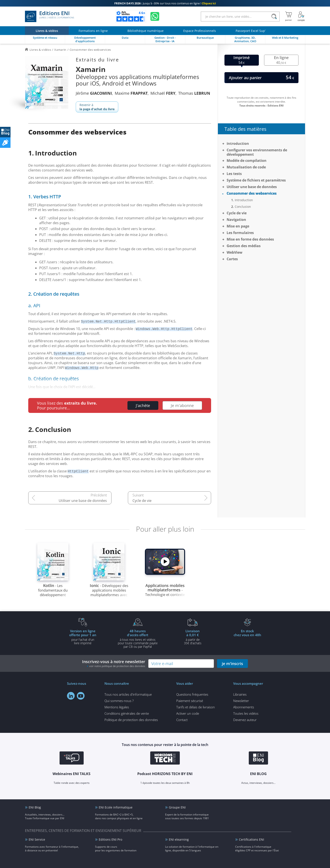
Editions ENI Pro (110, 839)
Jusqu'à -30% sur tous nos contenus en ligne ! (165, 3)
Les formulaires (240, 233)
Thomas (194, 93)
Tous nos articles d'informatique (128, 694)
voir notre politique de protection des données (117, 666)
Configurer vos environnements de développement (257, 152)
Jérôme (94, 93)
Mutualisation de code (246, 167)
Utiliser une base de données (83, 501)
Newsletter (241, 701)
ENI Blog (35, 807)
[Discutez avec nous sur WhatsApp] (155, 16)
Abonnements (244, 707)
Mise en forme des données (250, 239)
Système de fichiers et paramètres (256, 180)
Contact (182, 720)
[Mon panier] (289, 16)
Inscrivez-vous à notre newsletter (114, 663)
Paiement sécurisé (190, 701)
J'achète (143, 405)
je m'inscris (232, 664)
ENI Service (37, 839)
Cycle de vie (142, 501)
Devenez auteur (245, 720)
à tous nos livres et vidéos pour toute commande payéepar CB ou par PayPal (138, 639)
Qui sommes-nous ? (119, 701)
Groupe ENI (177, 807)
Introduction (238, 143)
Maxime (131, 93)
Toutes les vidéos (246, 713)
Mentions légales (117, 707)
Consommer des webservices (252, 193)
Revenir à (97, 107)
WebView (235, 252)
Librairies (240, 694)
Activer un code (188, 713)
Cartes (232, 259)
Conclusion (243, 207)
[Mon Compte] (301, 16)
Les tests (234, 174)
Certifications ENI (251, 839)
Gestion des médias (244, 246)
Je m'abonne (182, 405)
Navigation (236, 220)
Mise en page (238, 226)
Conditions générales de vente (127, 713)
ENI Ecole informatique (116, 807)
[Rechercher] (274, 17)
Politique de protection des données (131, 720)
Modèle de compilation (247, 161)
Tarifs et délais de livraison (196, 707)
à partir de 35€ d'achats (193, 637)
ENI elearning (179, 839)
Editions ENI (49, 16)
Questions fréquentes (192, 694)
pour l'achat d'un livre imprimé (83, 637)
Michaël (163, 93)
